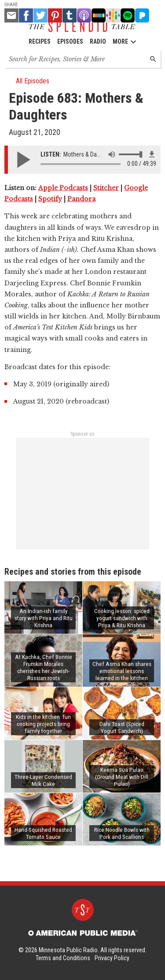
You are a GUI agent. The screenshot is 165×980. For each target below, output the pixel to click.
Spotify (50, 199)
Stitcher (106, 188)
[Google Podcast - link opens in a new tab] (113, 15)
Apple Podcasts (63, 188)
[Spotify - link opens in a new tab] (128, 15)
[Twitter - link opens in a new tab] (40, 15)
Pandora (81, 199)
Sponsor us (82, 434)
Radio (98, 41)
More (125, 42)
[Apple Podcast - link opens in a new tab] (84, 15)
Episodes (70, 41)
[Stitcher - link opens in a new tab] (99, 15)
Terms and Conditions (63, 958)
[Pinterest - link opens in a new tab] (55, 15)
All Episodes (29, 81)
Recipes (40, 41)
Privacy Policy (112, 958)
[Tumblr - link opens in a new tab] (70, 15)
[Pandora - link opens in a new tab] (142, 15)
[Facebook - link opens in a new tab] (26, 15)
